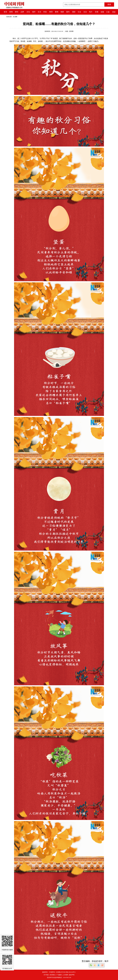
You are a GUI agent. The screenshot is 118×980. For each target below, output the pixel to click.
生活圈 (15, 17)
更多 (114, 12)
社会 (79, 12)
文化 (28, 12)
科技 (45, 12)
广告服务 (59, 975)
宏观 (97, 12)
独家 (62, 12)
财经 (17, 12)
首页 (5, 12)
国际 (74, 12)
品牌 (22, 12)
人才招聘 (65, 975)
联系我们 (53, 975)
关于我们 (46, 975)
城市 (34, 12)
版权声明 (72, 975)
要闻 (57, 12)
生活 (39, 12)
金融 (102, 12)
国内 (68, 12)
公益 (108, 12)
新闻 (11, 12)
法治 (85, 12)
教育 (51, 12)
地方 (91, 12)
